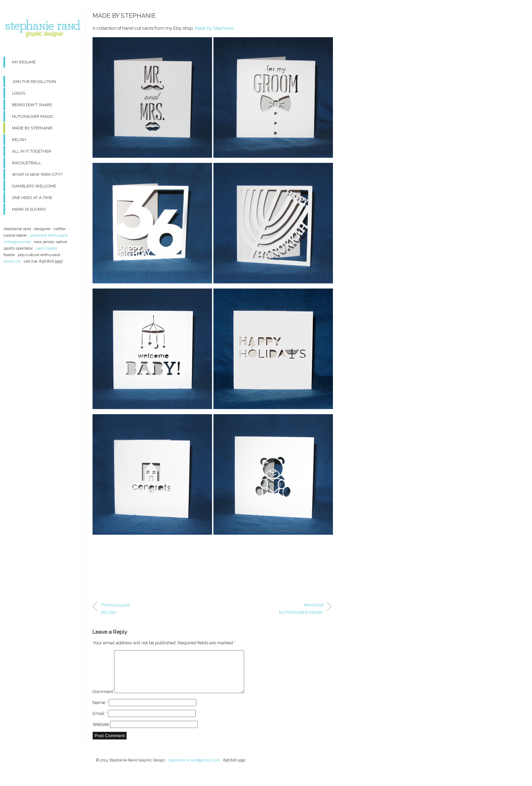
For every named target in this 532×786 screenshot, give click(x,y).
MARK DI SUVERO (29, 209)
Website (101, 733)
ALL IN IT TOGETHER (32, 151)
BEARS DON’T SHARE (32, 105)
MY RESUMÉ (24, 62)
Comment (103, 700)
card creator (47, 248)
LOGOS (19, 93)
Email (100, 722)
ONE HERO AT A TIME (32, 198)
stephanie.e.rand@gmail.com (194, 768)
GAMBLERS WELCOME (34, 186)
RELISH (19, 140)
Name (100, 711)
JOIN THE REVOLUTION (34, 82)
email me (12, 261)
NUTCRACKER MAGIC (33, 116)
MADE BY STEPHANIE (32, 128)
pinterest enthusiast (49, 235)
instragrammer (17, 242)
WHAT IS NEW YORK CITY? (37, 174)
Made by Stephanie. (215, 28)
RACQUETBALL (26, 163)
